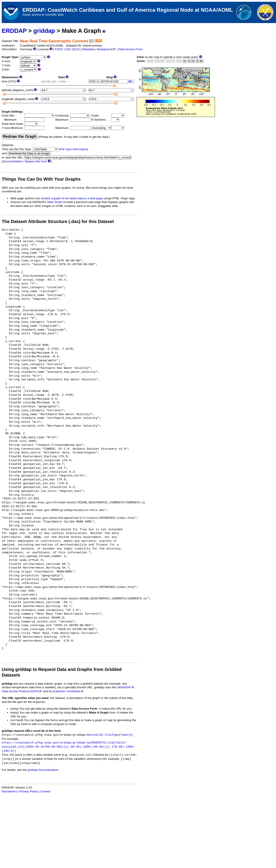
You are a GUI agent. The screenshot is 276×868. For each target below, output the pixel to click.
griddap (44, 31)
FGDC (59, 49)
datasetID (95, 735)
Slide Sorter (55, 202)
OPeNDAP (126, 687)
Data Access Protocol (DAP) (22, 691)
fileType (112, 735)
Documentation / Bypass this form (25, 161)
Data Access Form (131, 49)
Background (106, 49)
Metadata (88, 49)
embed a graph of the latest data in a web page (72, 198)
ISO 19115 (72, 49)
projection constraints (68, 691)
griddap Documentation (43, 770)
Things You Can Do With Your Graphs (41, 179)
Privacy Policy (29, 791)
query (127, 735)
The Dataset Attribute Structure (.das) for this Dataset (58, 221)
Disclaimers (9, 791)
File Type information (73, 149)
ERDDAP (14, 31)
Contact (45, 791)
